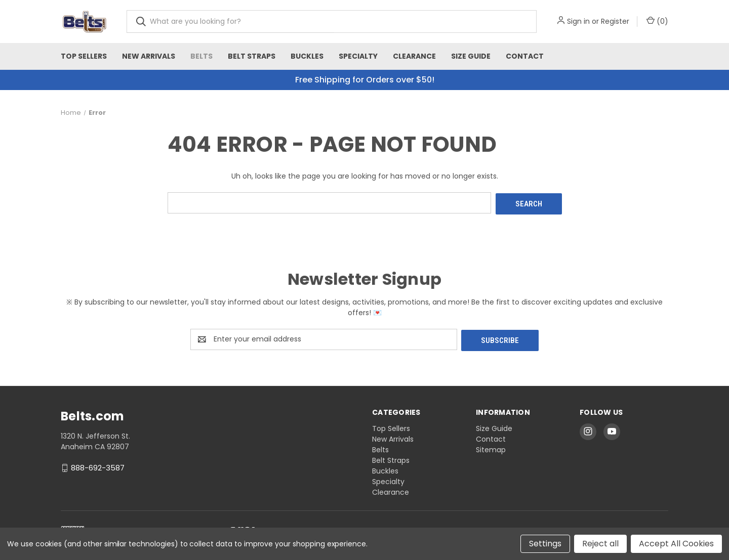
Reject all (600, 544)
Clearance (414, 56)
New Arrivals (149, 56)
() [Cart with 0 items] (657, 21)
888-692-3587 (98, 465)
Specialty (358, 56)
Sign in (578, 21)
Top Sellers (84, 56)
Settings (545, 544)
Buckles (307, 56)
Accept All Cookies (676, 544)
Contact (525, 56)
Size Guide (471, 56)
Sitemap (491, 447)
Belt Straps (252, 56)
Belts (201, 56)
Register (615, 21)
